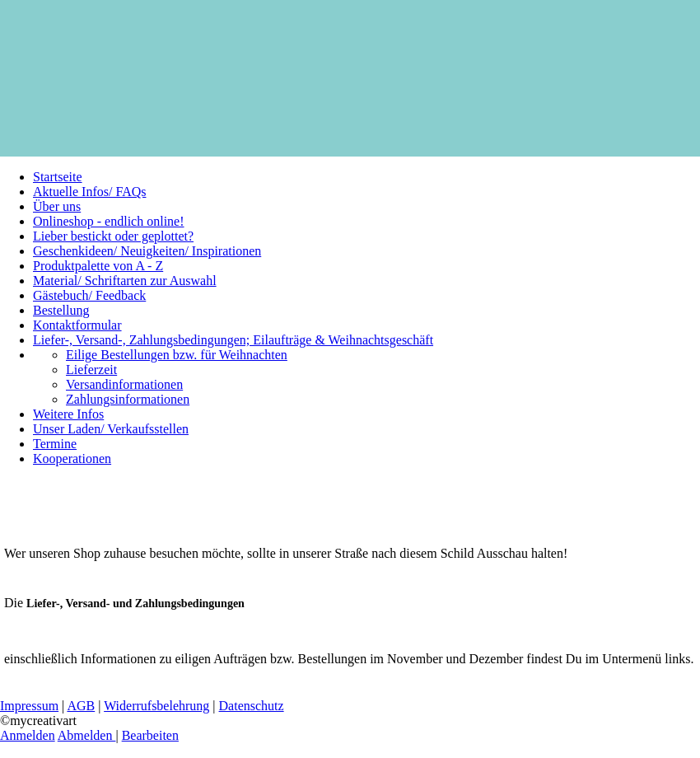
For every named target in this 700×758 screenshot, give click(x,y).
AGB (81, 706)
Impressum (29, 706)
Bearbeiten (150, 735)
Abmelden (87, 735)
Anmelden (28, 735)
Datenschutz (252, 706)
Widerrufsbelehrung (156, 706)
